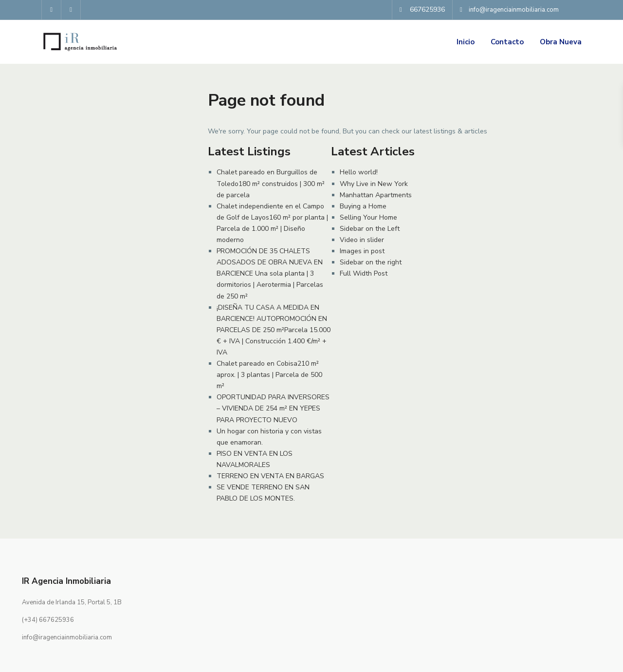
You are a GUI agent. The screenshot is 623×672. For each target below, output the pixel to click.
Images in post (362, 251)
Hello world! (359, 172)
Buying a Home (363, 206)
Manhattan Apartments (376, 195)
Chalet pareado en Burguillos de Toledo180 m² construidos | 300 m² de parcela (271, 183)
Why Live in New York (374, 184)
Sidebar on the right (371, 262)
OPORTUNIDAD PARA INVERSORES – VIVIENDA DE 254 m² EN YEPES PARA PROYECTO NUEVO (273, 408)
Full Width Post (364, 273)
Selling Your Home (368, 217)
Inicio (466, 42)
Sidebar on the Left (370, 229)
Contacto (507, 42)
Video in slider (362, 240)
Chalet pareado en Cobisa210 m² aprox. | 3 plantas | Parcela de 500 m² (269, 375)
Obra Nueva (561, 42)
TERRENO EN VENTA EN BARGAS (270, 476)
